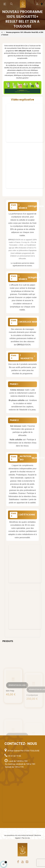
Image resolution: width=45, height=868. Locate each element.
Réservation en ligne (17, 697)
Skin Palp (10, 703)
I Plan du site (25, 838)
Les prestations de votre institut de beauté (19, 835)
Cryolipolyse (32, 705)
